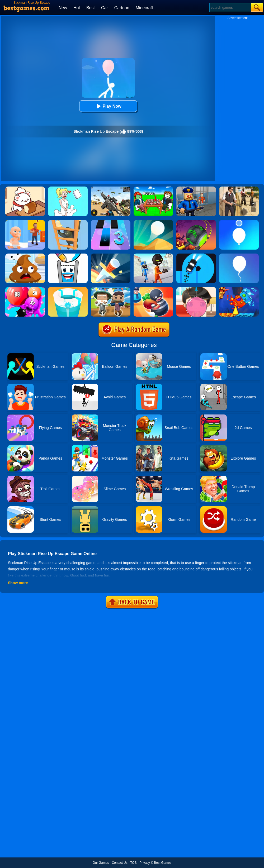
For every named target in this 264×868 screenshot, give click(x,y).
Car (105, 8)
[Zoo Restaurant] (25, 188)
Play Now (108, 106)
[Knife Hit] (111, 255)
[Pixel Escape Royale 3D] (111, 289)
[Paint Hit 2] (68, 289)
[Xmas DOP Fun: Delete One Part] (68, 188)
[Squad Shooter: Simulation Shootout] (111, 188)
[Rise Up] (239, 255)
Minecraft (144, 8)
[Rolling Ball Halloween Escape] (196, 222)
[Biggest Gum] (196, 289)
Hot (77, 8)
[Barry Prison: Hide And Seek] (196, 188)
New (63, 8)
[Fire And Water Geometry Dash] (239, 289)
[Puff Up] (25, 289)
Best (91, 8)
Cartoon (122, 8)
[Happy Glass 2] (68, 255)
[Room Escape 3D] (153, 289)
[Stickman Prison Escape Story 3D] (153, 255)
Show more (18, 583)
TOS (133, 863)
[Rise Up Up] (239, 222)
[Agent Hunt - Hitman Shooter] (239, 188)
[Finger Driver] (196, 255)
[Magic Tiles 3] (111, 222)
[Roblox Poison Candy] (153, 188)
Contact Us (119, 863)
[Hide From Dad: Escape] (25, 222)
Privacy (145, 863)
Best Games (163, 863)
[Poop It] (25, 255)
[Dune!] (153, 222)
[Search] (230, 8)
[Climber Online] (68, 222)
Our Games (101, 863)
